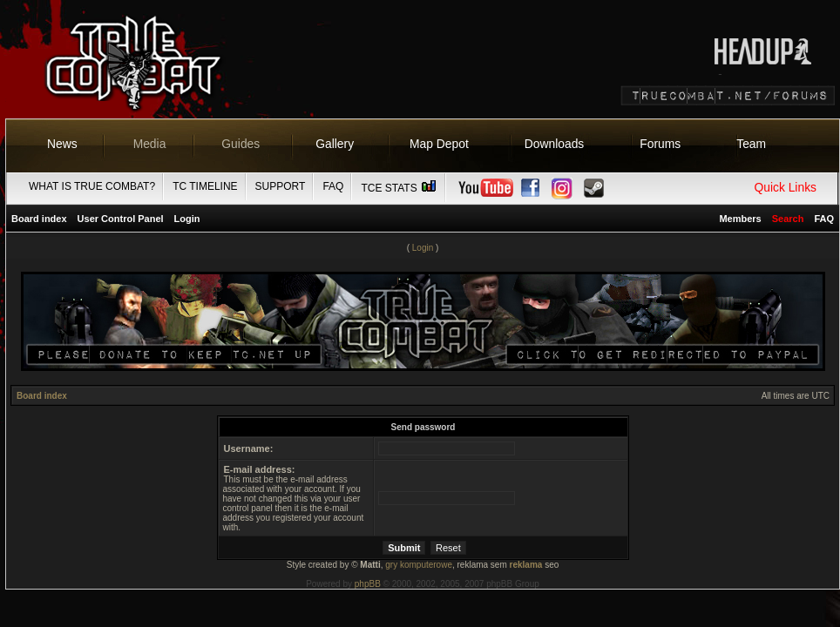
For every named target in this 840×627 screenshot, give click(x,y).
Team (751, 144)
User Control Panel (121, 219)
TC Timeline (205, 186)
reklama (526, 565)
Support (281, 186)
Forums (660, 144)
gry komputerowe (419, 565)
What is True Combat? (92, 186)
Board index (39, 219)
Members (740, 219)
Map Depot (439, 144)
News (62, 144)
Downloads (555, 144)
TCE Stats (399, 188)
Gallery (335, 144)
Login (187, 219)
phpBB (368, 584)
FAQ (333, 186)
